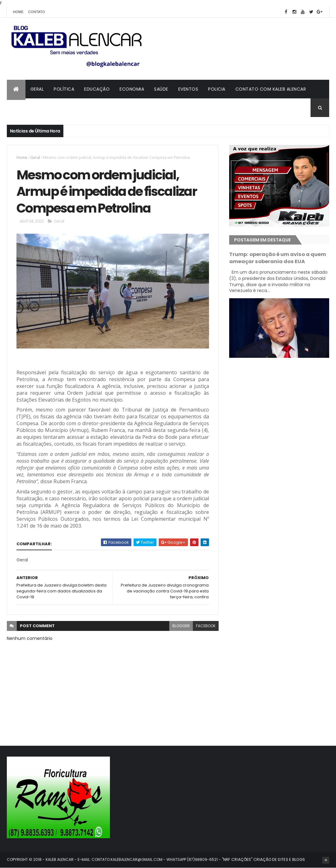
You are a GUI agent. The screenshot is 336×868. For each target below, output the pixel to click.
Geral (37, 89)
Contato (37, 12)
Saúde (161, 89)
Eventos (188, 89)
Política (64, 89)
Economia (132, 89)
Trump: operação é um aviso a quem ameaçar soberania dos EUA (278, 258)
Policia (217, 89)
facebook (206, 626)
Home (18, 12)
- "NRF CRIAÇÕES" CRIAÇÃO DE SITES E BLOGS (261, 859)
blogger (181, 626)
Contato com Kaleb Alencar (271, 89)
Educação (97, 89)
